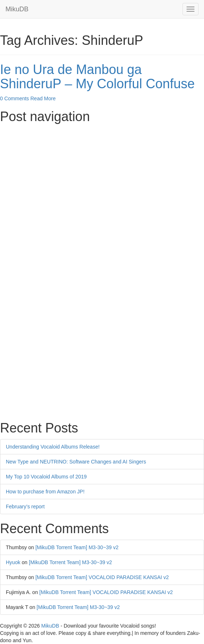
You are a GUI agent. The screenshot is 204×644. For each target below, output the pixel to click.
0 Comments (14, 98)
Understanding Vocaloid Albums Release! (53, 447)
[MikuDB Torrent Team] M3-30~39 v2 (77, 547)
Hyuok (13, 562)
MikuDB (17, 9)
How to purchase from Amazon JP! (45, 492)
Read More (43, 98)
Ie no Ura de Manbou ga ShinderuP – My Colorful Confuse (97, 77)
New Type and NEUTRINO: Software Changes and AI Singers (76, 462)
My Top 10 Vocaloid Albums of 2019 (46, 477)
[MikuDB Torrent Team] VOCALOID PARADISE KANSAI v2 (102, 577)
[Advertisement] (102, 178)
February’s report (25, 507)
